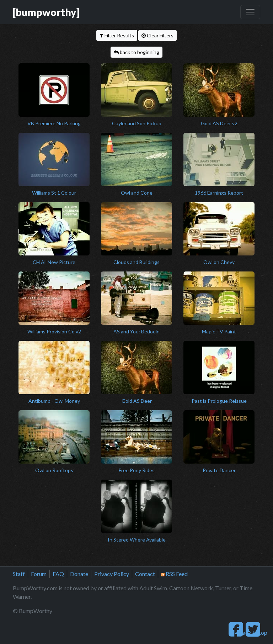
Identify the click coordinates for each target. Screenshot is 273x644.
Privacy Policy (112, 574)
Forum (39, 574)
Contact (145, 574)
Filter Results (117, 35)
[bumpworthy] (46, 12)
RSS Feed (174, 574)
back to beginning (136, 52)
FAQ (58, 574)
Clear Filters (157, 35)
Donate (79, 574)
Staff (19, 574)
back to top (251, 632)
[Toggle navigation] (250, 12)
